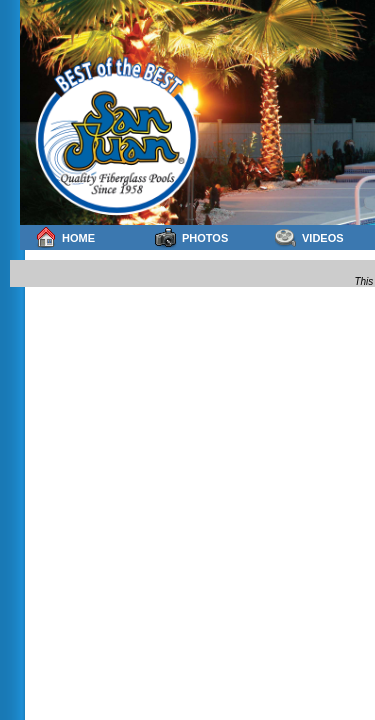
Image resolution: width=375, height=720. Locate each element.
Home (65, 237)
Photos (191, 237)
